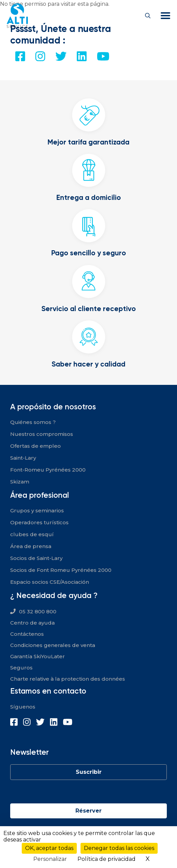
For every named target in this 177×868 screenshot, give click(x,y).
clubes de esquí (32, 534)
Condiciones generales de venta (53, 645)
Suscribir (89, 772)
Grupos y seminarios (37, 510)
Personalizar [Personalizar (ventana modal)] (50, 859)
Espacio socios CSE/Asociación (50, 582)
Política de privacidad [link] (107, 859)
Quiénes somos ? (33, 422)
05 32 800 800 (38, 611)
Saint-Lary (23, 458)
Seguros (21, 668)
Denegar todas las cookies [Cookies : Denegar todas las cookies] (119, 848)
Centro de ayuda (32, 623)
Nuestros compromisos (42, 434)
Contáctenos (27, 634)
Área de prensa (31, 546)
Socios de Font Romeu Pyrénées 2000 (61, 570)
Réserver (88, 811)
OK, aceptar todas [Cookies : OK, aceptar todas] (49, 848)
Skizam (20, 482)
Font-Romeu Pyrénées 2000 (48, 470)
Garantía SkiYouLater (38, 656)
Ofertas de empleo (36, 446)
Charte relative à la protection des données (68, 679)
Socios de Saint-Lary (36, 558)
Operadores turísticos (39, 522)
